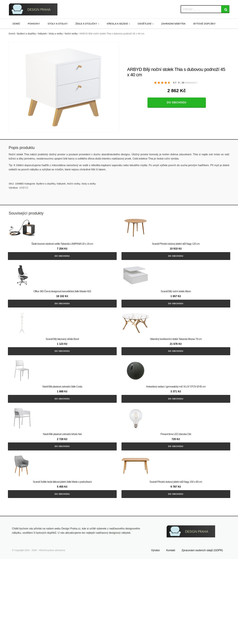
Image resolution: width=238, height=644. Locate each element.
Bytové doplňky (204, 24)
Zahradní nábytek (173, 24)
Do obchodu (177, 102)
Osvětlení (145, 24)
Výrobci (156, 635)
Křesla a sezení (117, 24)
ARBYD (24, 188)
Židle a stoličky (86, 24)
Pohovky (34, 24)
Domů (16, 24)
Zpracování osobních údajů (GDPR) (202, 635)
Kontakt (171, 635)
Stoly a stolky (58, 24)
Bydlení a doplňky (26, 34)
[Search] (225, 9)
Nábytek (42, 34)
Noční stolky (71, 34)
